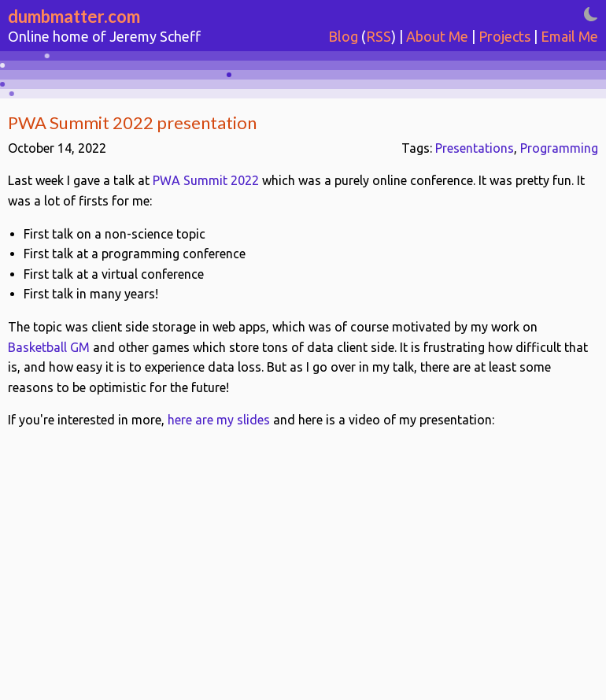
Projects (504, 36)
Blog (343, 36)
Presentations (475, 148)
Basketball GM (49, 347)
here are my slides (219, 420)
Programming (559, 148)
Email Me (569, 36)
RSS (379, 36)
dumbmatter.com (74, 16)
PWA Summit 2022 (206, 180)
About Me (437, 36)
